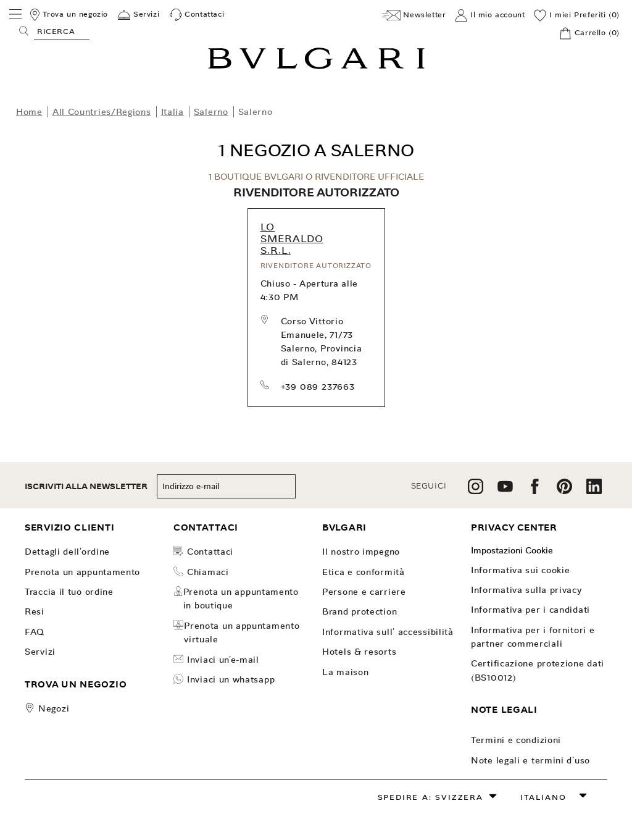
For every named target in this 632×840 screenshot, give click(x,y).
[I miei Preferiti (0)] (577, 15)
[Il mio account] (490, 15)
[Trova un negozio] (68, 15)
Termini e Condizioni (516, 740)
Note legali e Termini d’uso (530, 760)
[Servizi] (139, 15)
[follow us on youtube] (505, 491)
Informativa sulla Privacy (526, 590)
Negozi (54, 708)
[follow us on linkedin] (594, 491)
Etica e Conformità (364, 572)
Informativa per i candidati (530, 610)
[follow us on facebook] (535, 491)
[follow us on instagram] (476, 491)
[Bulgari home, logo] (316, 67)
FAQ (35, 632)
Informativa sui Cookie (520, 570)
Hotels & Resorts (359, 652)
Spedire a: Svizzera (430, 797)
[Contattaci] (197, 15)
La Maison (345, 672)
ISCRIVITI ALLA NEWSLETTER (86, 486)
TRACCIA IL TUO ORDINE (69, 592)
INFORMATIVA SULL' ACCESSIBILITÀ (388, 632)
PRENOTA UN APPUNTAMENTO (82, 572)
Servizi (40, 652)
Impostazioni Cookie (512, 550)
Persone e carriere (364, 592)
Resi (35, 611)
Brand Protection (360, 611)
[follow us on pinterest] (564, 491)
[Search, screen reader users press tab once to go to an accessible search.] (62, 31)
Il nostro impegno (361, 552)
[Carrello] (589, 33)
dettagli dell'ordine (67, 552)
